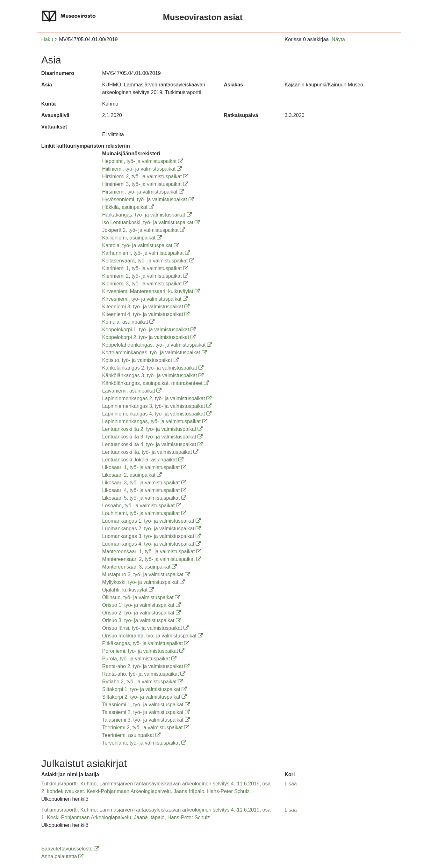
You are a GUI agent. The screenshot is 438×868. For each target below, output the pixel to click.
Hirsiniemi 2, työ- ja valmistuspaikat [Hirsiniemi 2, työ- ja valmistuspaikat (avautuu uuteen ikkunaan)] (145, 177)
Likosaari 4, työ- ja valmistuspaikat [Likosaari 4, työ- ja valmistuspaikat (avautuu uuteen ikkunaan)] (144, 490)
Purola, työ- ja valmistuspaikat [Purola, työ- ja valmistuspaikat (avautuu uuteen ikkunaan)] (139, 659)
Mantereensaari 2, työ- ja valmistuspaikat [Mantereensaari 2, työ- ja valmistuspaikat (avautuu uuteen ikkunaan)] (152, 559)
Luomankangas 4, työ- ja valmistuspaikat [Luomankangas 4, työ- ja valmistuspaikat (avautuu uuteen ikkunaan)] (151, 544)
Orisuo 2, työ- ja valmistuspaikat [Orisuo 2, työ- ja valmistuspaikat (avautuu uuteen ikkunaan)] (142, 613)
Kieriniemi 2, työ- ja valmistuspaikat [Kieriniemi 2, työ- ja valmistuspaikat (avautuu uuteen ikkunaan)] (145, 276)
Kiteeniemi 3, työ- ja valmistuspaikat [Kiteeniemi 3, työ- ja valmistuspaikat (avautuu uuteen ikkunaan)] (146, 307)
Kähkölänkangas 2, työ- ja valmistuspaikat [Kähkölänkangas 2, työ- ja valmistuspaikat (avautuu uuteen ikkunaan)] (153, 368)
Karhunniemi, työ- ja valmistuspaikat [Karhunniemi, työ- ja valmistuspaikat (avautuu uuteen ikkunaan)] (146, 253)
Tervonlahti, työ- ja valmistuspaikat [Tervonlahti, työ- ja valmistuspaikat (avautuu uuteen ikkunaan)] (144, 743)
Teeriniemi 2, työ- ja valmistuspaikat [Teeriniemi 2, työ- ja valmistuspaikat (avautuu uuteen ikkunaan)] (146, 728)
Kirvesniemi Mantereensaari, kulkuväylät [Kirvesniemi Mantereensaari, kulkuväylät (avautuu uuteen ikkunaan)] (151, 291)
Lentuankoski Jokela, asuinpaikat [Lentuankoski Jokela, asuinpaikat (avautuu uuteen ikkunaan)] (143, 460)
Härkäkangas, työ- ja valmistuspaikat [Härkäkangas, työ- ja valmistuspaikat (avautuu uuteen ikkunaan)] (147, 215)
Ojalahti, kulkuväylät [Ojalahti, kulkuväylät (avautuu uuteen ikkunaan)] (128, 590)
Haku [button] (47, 39)
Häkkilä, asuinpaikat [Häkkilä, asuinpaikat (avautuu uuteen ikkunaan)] (128, 207)
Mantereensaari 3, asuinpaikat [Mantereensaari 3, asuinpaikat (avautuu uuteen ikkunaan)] (140, 567)
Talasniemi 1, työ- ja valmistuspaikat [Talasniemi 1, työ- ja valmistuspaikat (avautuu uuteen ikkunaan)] (146, 705)
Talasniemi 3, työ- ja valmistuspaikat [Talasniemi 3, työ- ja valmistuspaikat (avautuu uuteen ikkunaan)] (146, 720)
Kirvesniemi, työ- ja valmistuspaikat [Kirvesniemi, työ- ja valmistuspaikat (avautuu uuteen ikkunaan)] (145, 299)
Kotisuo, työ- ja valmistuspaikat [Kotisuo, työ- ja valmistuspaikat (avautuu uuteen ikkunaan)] (140, 360)
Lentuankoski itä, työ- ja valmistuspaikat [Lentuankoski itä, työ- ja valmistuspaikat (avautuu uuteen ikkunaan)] (150, 452)
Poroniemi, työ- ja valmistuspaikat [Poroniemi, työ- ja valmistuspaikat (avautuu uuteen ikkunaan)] (144, 651)
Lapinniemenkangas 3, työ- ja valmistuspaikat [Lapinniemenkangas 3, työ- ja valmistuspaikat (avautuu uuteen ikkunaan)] (157, 406)
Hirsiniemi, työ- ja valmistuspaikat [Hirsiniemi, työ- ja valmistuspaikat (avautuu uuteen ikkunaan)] (143, 192)
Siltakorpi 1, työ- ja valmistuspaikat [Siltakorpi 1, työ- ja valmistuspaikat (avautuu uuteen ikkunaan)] (145, 689)
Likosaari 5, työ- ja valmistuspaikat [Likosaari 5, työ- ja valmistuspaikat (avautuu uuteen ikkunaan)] (144, 498)
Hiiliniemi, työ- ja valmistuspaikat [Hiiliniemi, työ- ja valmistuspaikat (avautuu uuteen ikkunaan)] (142, 169)
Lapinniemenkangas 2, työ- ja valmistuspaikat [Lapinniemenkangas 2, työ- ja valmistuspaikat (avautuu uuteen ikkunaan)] (157, 398)
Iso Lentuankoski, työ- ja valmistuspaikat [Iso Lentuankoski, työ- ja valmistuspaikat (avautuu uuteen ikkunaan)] (151, 222)
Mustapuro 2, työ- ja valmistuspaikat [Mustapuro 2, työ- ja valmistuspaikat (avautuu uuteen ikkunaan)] (146, 574)
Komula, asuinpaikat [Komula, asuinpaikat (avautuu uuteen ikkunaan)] (129, 322)
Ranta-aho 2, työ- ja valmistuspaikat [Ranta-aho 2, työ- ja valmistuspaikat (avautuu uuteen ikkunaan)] (146, 666)
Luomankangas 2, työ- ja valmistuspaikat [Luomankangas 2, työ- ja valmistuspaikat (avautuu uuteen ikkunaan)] (151, 529)
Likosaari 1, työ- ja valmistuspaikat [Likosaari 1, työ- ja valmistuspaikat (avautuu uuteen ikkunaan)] (144, 467)
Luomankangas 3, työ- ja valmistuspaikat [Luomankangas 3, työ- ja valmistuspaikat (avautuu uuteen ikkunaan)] (151, 536)
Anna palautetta (63, 856)
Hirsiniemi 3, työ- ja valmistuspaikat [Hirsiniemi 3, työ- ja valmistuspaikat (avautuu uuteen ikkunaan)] (145, 184)
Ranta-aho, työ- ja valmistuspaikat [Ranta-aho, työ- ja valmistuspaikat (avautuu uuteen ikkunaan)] (144, 674)
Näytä (338, 39)
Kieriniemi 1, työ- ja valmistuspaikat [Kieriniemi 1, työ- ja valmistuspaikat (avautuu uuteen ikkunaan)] (145, 268)
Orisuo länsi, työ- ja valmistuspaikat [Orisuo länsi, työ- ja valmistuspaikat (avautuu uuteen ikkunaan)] (145, 628)
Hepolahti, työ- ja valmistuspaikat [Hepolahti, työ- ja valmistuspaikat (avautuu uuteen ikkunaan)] (143, 161)
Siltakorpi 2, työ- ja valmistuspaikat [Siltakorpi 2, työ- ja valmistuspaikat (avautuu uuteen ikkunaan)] (145, 697)
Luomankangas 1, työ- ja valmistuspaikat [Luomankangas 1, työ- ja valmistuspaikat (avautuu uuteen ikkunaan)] (151, 521)
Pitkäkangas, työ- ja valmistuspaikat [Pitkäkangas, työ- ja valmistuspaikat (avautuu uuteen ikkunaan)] (146, 643)
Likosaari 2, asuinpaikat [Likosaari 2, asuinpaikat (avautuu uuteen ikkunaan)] (132, 475)
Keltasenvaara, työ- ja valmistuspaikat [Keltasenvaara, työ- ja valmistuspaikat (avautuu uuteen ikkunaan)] (148, 261)
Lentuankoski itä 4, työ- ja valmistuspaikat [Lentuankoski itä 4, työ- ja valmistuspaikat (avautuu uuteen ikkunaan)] (153, 444)
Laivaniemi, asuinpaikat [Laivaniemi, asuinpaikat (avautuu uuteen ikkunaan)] (132, 391)
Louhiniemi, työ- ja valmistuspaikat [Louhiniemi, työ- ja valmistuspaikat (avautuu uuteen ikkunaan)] (144, 513)
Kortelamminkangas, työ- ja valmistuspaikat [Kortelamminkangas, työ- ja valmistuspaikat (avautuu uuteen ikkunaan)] (154, 353)
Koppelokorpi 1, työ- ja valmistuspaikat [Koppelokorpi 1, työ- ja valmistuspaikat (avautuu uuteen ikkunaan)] (149, 330)
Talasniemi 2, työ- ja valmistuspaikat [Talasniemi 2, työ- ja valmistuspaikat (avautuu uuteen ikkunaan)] (146, 712)
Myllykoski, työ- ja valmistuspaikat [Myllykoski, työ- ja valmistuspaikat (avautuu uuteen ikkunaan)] (144, 582)
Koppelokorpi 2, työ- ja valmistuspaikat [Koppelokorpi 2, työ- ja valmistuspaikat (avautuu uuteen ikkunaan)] (149, 337)
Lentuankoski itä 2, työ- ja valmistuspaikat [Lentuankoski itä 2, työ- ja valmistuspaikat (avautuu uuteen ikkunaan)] (153, 429)
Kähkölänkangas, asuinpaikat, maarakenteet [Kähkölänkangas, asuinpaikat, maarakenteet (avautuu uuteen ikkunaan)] (156, 383)
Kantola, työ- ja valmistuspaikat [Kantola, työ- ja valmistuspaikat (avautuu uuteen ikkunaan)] (141, 245)
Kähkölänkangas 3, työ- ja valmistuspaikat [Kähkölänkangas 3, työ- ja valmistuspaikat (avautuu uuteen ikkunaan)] (153, 375)
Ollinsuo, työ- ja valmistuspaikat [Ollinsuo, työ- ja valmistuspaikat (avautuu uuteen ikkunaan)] (141, 597)
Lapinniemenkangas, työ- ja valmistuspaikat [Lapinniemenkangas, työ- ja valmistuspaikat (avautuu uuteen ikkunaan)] (155, 421)
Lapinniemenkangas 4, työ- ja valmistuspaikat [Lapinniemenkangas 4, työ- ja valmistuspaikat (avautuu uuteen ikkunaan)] (157, 414)
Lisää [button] (291, 784)
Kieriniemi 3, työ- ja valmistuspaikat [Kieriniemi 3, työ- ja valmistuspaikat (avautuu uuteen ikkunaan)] (145, 284)
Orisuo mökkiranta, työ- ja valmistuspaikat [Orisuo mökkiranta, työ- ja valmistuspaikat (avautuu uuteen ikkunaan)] (153, 636)
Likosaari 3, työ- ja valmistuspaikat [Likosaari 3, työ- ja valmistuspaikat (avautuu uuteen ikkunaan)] (144, 483)
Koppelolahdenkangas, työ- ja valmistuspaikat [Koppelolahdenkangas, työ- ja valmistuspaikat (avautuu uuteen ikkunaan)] (157, 345)
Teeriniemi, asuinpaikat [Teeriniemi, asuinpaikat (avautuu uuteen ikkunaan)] (131, 735)
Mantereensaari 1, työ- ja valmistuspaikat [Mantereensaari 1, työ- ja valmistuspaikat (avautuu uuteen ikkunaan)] (152, 552)
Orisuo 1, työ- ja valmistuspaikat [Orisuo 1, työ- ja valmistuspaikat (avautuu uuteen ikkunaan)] (142, 605)
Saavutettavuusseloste (70, 849)
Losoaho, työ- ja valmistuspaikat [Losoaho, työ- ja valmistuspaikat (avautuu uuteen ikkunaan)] (142, 506)
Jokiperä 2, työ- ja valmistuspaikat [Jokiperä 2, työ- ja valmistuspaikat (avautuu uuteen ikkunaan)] (144, 230)
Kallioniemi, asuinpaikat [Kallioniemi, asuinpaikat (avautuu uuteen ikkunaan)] (132, 238)
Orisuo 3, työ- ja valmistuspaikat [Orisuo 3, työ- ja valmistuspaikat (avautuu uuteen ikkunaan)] (142, 620)
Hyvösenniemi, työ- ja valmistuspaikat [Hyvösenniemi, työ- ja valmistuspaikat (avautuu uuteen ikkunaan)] (148, 199)
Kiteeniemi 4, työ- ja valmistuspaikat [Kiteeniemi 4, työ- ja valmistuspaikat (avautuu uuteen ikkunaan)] (146, 314)
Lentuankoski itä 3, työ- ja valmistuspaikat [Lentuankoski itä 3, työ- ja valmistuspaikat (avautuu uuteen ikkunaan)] (153, 437)
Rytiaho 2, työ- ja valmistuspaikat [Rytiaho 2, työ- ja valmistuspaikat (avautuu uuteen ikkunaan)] (143, 682)
